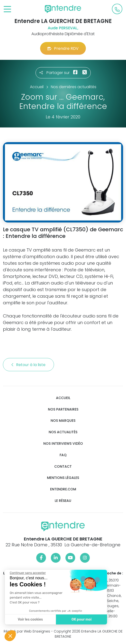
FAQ (63, 455)
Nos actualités (63, 432)
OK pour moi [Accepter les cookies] (81, 619)
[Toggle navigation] (7, 9)
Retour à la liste (28, 365)
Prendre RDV (63, 48)
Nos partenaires (63, 409)
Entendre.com (63, 489)
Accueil (63, 398)
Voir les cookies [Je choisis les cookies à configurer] (30, 619)
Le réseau (63, 501)
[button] (10, 636)
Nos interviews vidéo (63, 444)
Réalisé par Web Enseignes (27, 631)
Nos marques (63, 421)
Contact (63, 467)
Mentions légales (63, 478)
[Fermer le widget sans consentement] (27, 573)
